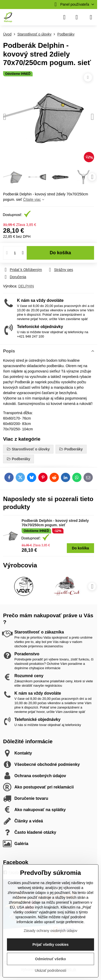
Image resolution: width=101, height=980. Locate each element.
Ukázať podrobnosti (51, 970)
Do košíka (61, 253)
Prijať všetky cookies (51, 945)
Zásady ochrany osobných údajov (51, 931)
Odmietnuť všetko (50, 959)
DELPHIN (26, 286)
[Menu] (91, 17)
